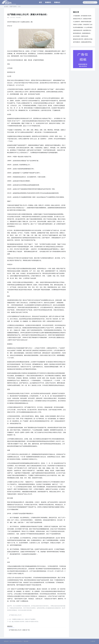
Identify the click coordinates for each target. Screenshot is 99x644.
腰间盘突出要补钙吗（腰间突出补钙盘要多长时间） (83, 40)
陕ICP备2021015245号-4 (16, 641)
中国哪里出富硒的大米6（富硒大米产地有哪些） (22, 619)
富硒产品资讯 (13, 6)
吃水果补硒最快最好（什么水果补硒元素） (83, 28)
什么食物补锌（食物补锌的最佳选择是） (82, 22)
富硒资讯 (48, 2)
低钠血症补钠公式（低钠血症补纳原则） (82, 19)
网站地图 (26, 641)
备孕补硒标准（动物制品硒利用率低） (83, 42)
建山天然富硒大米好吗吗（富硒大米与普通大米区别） (23, 622)
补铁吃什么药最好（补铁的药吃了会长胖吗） (83, 25)
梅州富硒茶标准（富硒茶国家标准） (82, 33)
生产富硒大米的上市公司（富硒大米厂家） (20, 630)
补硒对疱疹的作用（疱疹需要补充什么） (82, 31)
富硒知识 (57, 2)
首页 (40, 2)
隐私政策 (6, 641)
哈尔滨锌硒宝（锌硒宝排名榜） (81, 36)
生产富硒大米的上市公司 (15, 615)
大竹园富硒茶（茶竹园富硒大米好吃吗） (82, 16)
